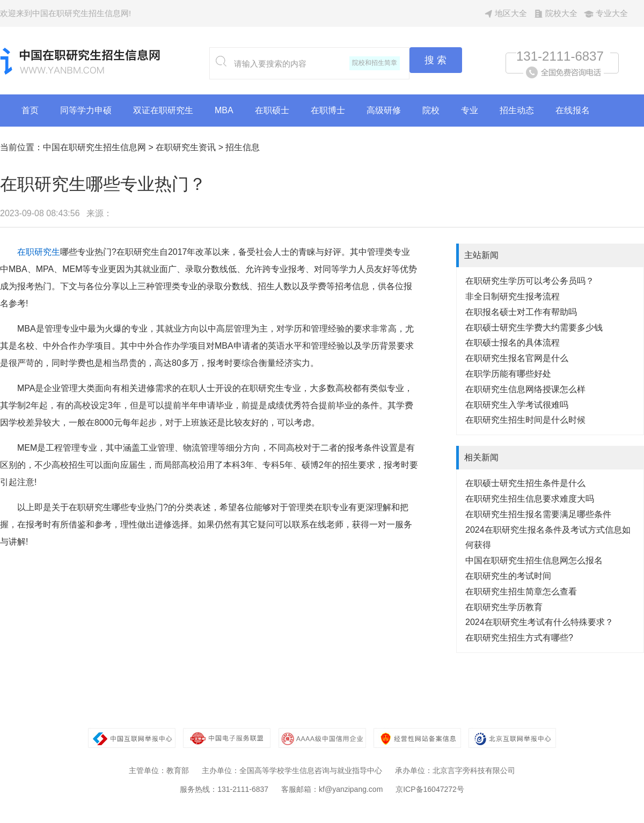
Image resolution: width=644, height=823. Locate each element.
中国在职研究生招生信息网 (94, 147)
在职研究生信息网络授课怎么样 (525, 389)
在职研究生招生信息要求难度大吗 (530, 499)
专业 (470, 110)
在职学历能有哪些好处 (508, 374)
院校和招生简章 (375, 63)
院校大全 (561, 13)
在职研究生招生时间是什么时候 (525, 420)
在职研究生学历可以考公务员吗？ (530, 281)
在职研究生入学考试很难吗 (517, 405)
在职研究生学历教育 (504, 607)
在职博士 (328, 110)
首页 (30, 110)
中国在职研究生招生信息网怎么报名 (534, 560)
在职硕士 (272, 110)
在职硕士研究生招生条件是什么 (525, 483)
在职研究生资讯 (186, 147)
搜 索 (436, 60)
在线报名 (573, 110)
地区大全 (511, 13)
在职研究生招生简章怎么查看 (521, 591)
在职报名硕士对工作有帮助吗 (521, 312)
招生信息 (243, 147)
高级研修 (384, 110)
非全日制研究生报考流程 (513, 296)
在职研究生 (39, 252)
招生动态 (517, 110)
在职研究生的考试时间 (508, 576)
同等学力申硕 (86, 110)
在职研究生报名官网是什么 (517, 358)
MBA (224, 110)
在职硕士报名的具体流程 (513, 343)
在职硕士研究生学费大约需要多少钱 (534, 328)
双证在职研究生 (163, 110)
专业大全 (612, 13)
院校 (431, 110)
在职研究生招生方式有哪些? (519, 638)
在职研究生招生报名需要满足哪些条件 (538, 514)
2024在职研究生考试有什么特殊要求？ (539, 622)
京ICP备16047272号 (430, 789)
